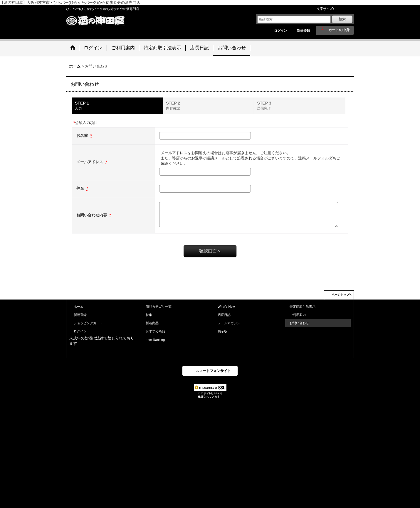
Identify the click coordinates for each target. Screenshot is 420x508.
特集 (149, 315)
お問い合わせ (299, 323)
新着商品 (152, 323)
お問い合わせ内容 (92, 215)
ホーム (79, 307)
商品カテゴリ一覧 (159, 307)
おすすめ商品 (155, 331)
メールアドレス (90, 162)
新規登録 (303, 31)
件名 (81, 188)
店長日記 (224, 315)
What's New (226, 307)
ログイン (280, 31)
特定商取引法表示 (303, 307)
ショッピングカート (88, 323)
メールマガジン (229, 323)
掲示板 (222, 331)
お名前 (83, 136)
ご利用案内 (298, 315)
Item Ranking (155, 340)
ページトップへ (342, 295)
